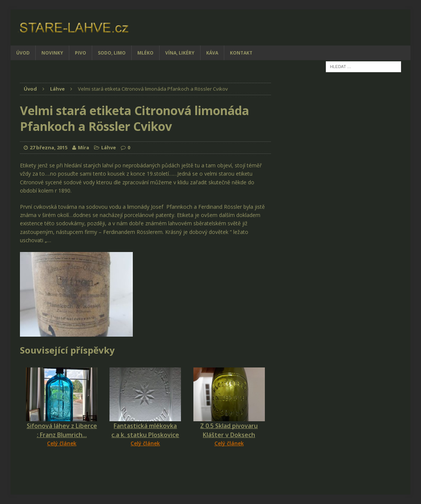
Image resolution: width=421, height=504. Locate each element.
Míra (84, 147)
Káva (212, 53)
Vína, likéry (180, 53)
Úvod (23, 53)
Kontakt (241, 53)
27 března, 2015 (49, 147)
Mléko (145, 53)
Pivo (81, 53)
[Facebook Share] (21, 461)
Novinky (52, 53)
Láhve (109, 147)
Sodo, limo (112, 53)
